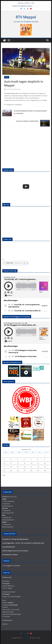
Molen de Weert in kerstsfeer (27, 121)
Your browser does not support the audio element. (16, 263)
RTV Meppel (26, 17)
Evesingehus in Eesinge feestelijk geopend (15, 539)
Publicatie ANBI (7, 577)
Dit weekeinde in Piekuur (25, 6)
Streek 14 (5, 624)
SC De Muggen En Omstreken (11, 566)
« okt (4, 475)
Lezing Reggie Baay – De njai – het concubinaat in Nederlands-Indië (23, 543)
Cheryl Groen (17, 89)
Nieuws (7, 77)
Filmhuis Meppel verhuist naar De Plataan (15, 551)
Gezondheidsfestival (9, 547)
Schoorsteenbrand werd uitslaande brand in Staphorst (30, 112)
